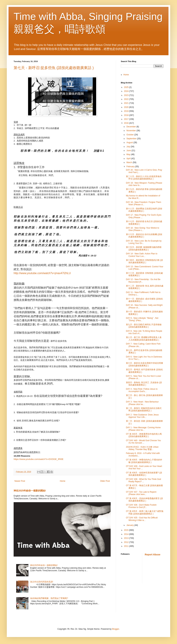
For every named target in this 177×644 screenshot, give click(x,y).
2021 (127, 103)
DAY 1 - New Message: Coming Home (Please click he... (143, 429)
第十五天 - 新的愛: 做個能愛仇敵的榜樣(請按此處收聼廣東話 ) (144, 248)
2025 (127, 87)
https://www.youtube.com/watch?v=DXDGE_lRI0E (39, 459)
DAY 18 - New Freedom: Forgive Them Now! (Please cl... (144, 203)
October (130, 135)
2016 (127, 123)
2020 (127, 107)
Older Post (105, 481)
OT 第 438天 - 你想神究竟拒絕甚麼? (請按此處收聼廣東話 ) (144, 474)
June (129, 151)
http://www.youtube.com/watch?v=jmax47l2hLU (42, 273)
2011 (127, 546)
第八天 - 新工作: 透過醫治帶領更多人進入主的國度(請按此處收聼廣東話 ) (144, 339)
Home (63, 481)
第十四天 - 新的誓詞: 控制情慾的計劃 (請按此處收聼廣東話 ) (144, 261)
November (131, 131)
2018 (127, 115)
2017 (127, 119)
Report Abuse (153, 555)
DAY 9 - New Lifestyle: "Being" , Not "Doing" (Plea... (142, 319)
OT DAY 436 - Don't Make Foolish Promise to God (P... (141, 506)
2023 (127, 95)
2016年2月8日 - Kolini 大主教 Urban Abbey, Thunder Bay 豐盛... (142, 448)
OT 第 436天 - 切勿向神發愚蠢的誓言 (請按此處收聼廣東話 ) (144, 500)
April (129, 159)
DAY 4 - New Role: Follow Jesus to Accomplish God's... (142, 390)
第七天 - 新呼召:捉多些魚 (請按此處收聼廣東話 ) (54, 68)
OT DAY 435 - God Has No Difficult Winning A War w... (142, 519)
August (130, 143)
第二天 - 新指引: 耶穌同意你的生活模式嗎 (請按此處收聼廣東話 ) (144, 409)
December (131, 127)
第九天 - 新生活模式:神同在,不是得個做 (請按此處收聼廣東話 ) (144, 326)
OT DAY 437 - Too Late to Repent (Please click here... (141, 493)
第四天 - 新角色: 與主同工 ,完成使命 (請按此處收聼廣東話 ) (144, 384)
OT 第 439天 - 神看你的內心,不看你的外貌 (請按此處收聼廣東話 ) (144, 461)
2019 (127, 111)
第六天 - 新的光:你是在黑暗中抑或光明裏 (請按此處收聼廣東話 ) (144, 364)
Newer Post (20, 481)
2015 (127, 530)
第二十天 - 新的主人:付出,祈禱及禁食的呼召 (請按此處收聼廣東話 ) (144, 178)
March (130, 162)
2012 (127, 542)
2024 (127, 91)
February (131, 167)
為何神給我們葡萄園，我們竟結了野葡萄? (49, 598)
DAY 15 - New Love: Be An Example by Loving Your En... (144, 242)
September (132, 139)
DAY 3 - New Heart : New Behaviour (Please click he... (142, 403)
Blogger (116, 629)
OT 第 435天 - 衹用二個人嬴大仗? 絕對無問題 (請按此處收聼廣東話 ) (145, 512)
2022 (127, 99)
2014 (127, 534)
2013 (127, 538)
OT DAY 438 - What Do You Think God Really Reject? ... (143, 480)
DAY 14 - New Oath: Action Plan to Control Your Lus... (142, 255)
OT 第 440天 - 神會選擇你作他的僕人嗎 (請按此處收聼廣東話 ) (144, 435)
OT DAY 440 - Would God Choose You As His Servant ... (143, 442)
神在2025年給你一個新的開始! (30, 491)
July (129, 147)
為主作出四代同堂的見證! (42, 582)
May (129, 154)
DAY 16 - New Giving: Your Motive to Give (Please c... (143, 229)
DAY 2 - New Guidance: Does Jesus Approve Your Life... (142, 416)
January (130, 525)
